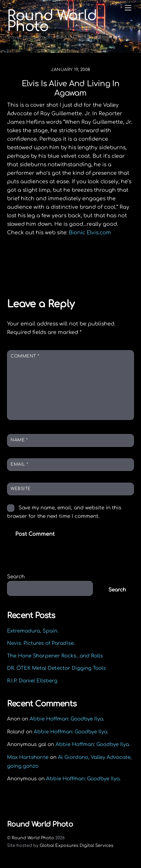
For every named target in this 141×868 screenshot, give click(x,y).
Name (19, 440)
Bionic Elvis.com (90, 233)
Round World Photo (33, 838)
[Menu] (128, 8)
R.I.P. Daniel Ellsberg (32, 681)
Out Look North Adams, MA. (55, 263)
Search (16, 577)
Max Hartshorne (28, 757)
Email (19, 464)
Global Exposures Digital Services (77, 845)
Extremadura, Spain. (33, 631)
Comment (25, 356)
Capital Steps (105, 273)
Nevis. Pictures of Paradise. (41, 643)
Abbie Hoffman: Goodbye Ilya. (67, 719)
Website (21, 489)
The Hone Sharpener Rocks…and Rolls (55, 656)
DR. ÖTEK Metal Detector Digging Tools (56, 668)
